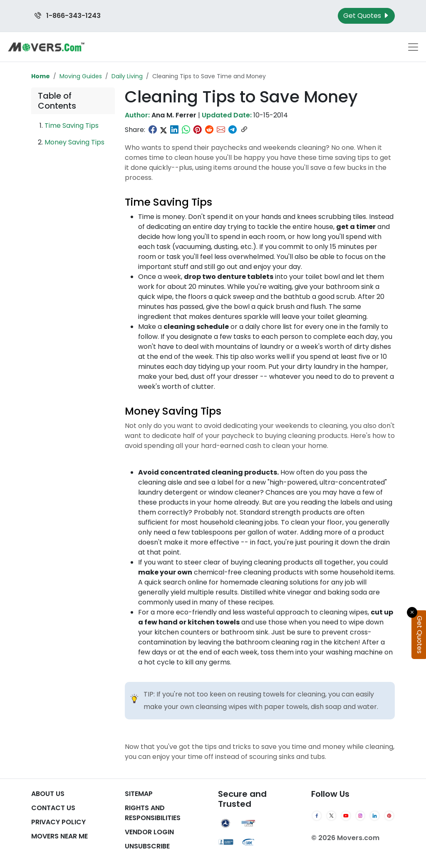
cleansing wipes (221, 707)
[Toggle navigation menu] (413, 47)
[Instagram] (360, 816)
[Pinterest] (389, 816)
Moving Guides (81, 76)
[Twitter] (331, 816)
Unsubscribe (147, 846)
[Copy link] (244, 130)
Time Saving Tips (72, 126)
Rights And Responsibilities (153, 813)
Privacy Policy (58, 822)
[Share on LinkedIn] (174, 130)
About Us (48, 794)
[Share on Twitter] (163, 130)
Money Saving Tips (74, 142)
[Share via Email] (221, 130)
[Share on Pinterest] (198, 130)
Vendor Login (149, 832)
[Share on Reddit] (209, 130)
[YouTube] (346, 816)
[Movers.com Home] (46, 47)
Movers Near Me (59, 836)
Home (41, 76)
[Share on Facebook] (153, 130)
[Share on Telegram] (233, 130)
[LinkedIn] (375, 816)
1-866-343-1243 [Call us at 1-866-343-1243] (68, 16)
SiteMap (139, 794)
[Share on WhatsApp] (186, 130)
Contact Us (53, 808)
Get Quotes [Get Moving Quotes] (366, 16)
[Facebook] (317, 816)
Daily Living (127, 76)
